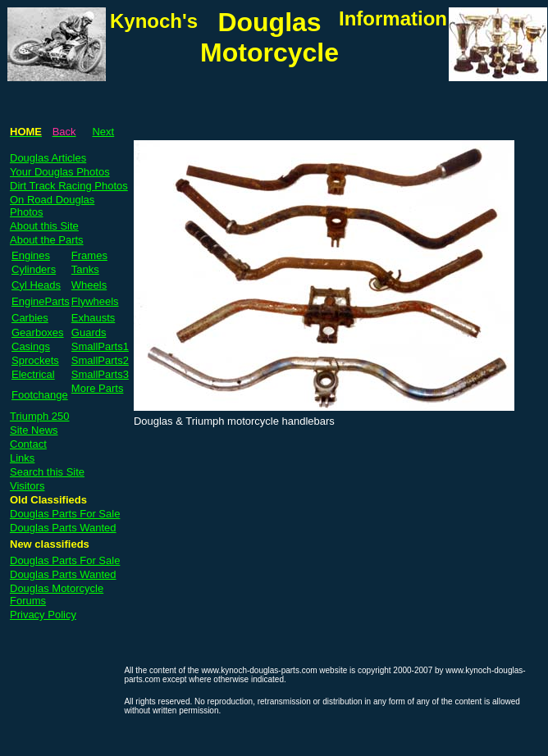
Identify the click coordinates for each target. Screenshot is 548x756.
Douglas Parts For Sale (65, 514)
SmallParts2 (100, 360)
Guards (89, 332)
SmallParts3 (100, 374)
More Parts (98, 388)
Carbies (30, 318)
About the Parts (47, 240)
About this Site (44, 226)
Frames (89, 255)
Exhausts (93, 318)
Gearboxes (38, 332)
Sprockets (35, 360)
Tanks (85, 269)
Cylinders (34, 269)
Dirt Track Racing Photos (69, 186)
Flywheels (95, 301)
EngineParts (41, 301)
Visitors (27, 486)
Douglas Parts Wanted (63, 528)
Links (22, 458)
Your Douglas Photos (60, 172)
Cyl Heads (36, 285)
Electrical (33, 374)
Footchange (40, 395)
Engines (31, 255)
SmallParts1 (100, 346)
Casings (31, 346)
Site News (34, 430)
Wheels (89, 285)
